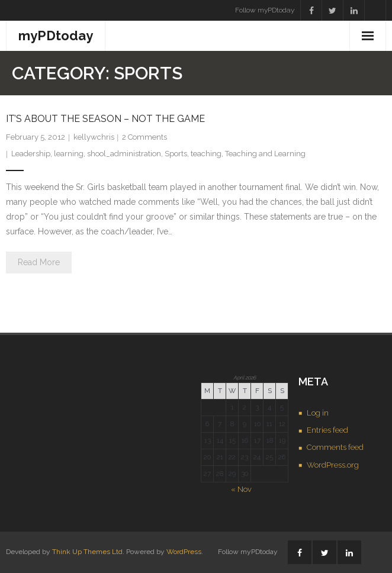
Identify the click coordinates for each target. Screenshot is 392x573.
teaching (206, 154)
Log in (318, 413)
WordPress (184, 552)
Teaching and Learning (265, 154)
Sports (176, 154)
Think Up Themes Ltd (87, 552)
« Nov (241, 489)
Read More (39, 262)
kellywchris (94, 137)
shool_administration (124, 154)
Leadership (31, 154)
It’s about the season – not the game (105, 119)
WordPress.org (333, 465)
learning (69, 154)
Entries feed (327, 430)
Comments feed (335, 447)
